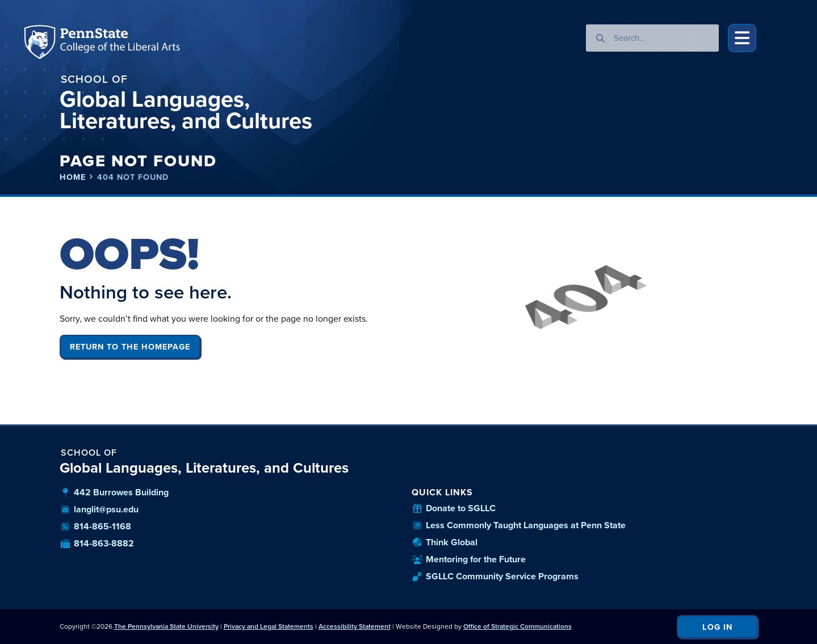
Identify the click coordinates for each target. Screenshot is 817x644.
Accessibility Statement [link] (355, 626)
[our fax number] (233, 544)
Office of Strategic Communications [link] (518, 626)
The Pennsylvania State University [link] (166, 626)
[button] (742, 38)
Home (73, 178)
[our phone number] (233, 527)
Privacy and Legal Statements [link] (269, 626)
